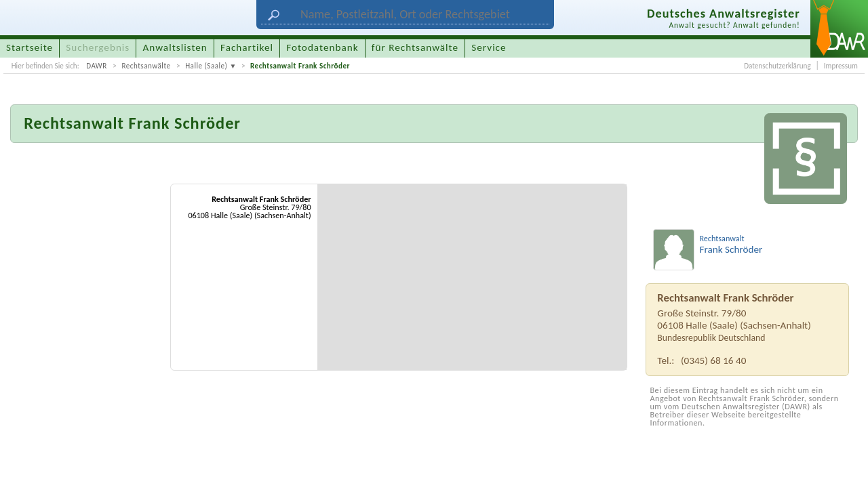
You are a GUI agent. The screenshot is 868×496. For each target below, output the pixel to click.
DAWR (97, 66)
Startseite (29, 47)
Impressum (841, 66)
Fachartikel (247, 47)
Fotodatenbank (322, 47)
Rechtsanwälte (146, 66)
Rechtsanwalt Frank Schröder (300, 66)
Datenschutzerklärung (777, 66)
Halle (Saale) (206, 66)
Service (489, 47)
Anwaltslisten (175, 47)
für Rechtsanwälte (415, 47)
